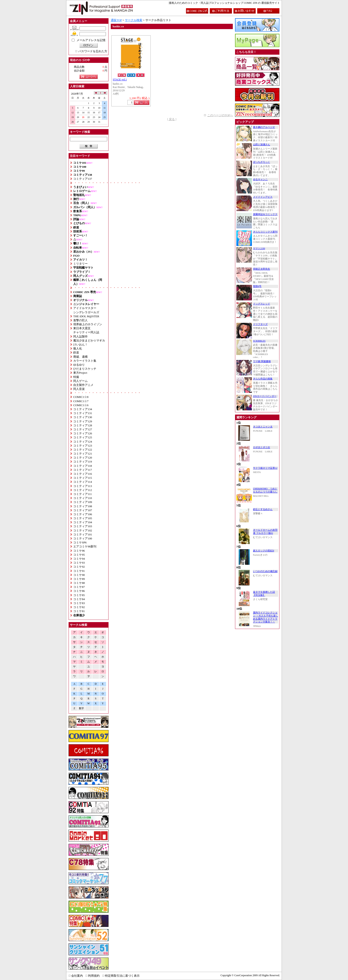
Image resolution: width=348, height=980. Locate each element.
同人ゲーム (80, 381)
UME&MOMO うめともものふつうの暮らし (265, 490)
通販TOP (116, 20)
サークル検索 (134, 20)
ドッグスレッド (262, 304)
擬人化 (78, 348)
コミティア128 (83, 425)
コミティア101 (83, 534)
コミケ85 (79, 595)
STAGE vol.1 (120, 80)
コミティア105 (83, 518)
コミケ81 (79, 611)
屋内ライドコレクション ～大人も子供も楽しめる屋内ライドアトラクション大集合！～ (266, 617)
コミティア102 (83, 530)
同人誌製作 (80, 336)
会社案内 (77, 976)
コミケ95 (79, 555)
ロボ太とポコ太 (262, 447)
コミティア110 (83, 498)
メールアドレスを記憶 (91, 40)
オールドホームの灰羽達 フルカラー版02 (265, 532)
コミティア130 (83, 417)
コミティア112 (83, 490)
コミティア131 (83, 413)
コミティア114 (83, 482)
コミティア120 (83, 458)
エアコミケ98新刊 (85, 546)
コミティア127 (83, 429)
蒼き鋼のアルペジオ (264, 127)
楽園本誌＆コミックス (265, 214)
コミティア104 (83, 522)
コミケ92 (79, 567)
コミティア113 (83, 486)
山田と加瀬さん (262, 145)
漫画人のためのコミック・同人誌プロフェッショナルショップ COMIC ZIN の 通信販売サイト (224, 3)
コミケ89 (79, 579)
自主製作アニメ (83, 385)
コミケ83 (79, 603)
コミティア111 (83, 494)
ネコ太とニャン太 (263, 427)
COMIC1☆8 (81, 397)
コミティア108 (83, 506)
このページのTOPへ (220, 115)
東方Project (80, 373)
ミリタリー (80, 264)
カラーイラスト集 (85, 361)
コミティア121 (83, 454)
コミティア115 (83, 478)
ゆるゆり (79, 365)
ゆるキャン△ (260, 179)
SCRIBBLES (259, 341)
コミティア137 (83, 179)
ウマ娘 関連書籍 (262, 361)
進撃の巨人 (80, 320)
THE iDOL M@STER (86, 316)
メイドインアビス (263, 197)
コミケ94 (79, 559)
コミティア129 (83, 421)
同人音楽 (79, 389)
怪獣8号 (257, 286)
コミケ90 (79, 575)
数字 (81, 708)
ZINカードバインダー (265, 396)
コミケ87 (79, 587)
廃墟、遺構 (80, 357)
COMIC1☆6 (81, 405)
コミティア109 (83, 502)
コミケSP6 (80, 542)
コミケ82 (79, 607)
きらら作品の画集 (263, 379)
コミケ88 (79, 583)
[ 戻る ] (172, 119)
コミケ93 (79, 563)
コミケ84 (79, 599)
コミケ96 (79, 551)
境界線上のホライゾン (88, 324)
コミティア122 (83, 450)
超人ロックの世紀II (264, 551)
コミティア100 (83, 538)
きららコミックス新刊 (265, 232)
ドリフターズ (260, 324)
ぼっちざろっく (262, 162)
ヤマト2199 (259, 248)
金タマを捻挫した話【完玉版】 (264, 594)
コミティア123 (83, 446)
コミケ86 (79, 591)
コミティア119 (83, 462)
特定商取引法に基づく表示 (122, 976)
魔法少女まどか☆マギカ (89, 340)
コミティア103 (83, 526)
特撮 (76, 377)
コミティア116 (83, 474)
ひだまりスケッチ (85, 369)
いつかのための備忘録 (265, 571)
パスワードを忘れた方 (93, 51)
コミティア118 (83, 466)
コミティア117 (83, 470)
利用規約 (94, 976)
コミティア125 (83, 437)
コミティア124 (83, 442)
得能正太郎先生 (262, 269)
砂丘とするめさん (263, 509)
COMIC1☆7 (81, 401)
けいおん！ (80, 344)
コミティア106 (83, 514)
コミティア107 (83, 510)
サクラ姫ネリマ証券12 (265, 468)
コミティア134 (83, 409)
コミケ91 (79, 571)
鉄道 (76, 352)
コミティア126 (83, 433)
